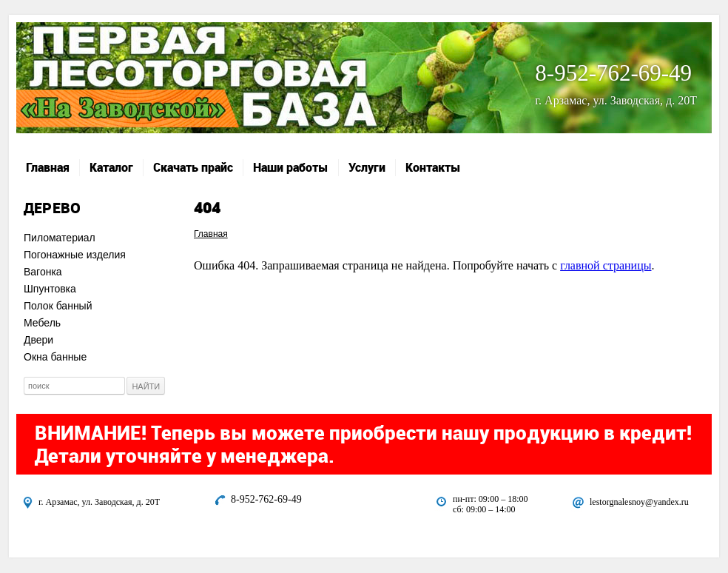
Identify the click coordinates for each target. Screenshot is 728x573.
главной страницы (606, 265)
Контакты (433, 167)
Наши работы (291, 167)
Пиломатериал (60, 238)
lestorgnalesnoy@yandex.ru (639, 502)
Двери (38, 340)
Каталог (111, 167)
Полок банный (58, 306)
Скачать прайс (193, 167)
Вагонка (43, 272)
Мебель (42, 323)
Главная (48, 167)
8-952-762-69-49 (613, 73)
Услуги (367, 167)
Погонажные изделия (75, 255)
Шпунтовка (50, 289)
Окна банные (55, 357)
